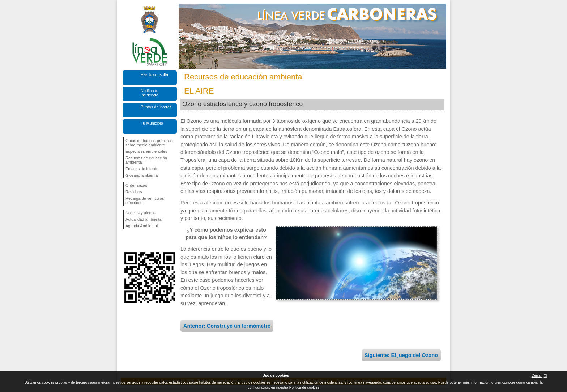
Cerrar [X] (539, 376)
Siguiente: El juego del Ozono (401, 355)
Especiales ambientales (146, 151)
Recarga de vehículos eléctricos (145, 201)
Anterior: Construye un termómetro (227, 326)
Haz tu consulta (154, 74)
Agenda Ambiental (142, 226)
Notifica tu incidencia (150, 93)
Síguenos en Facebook (127, 241)
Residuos (134, 192)
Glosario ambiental (142, 175)
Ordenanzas (136, 185)
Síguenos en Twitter (139, 241)
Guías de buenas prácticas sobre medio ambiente (149, 143)
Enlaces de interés (142, 169)
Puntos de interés (156, 107)
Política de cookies (304, 387)
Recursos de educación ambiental (146, 160)
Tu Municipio (152, 123)
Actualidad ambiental (144, 219)
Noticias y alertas (141, 213)
